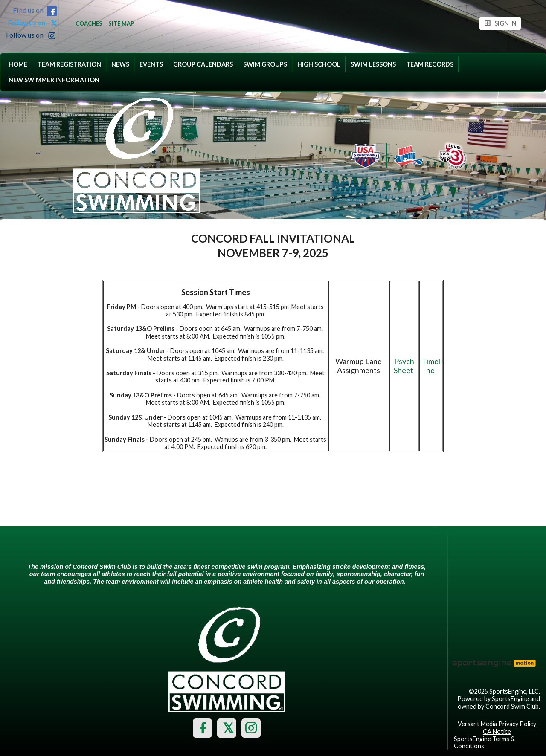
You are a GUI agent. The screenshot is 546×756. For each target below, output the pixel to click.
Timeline (432, 366)
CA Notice (497, 731)
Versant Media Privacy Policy (497, 724)
